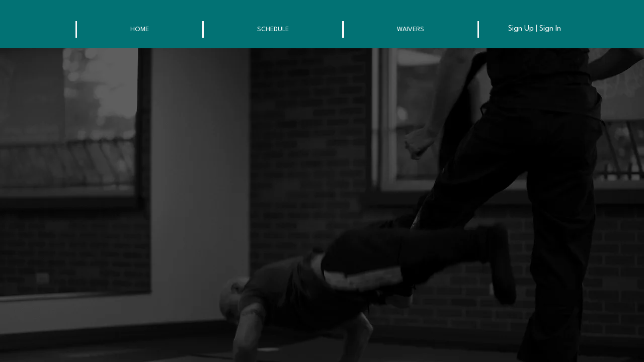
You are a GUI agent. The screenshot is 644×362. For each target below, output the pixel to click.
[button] (139, 29)
